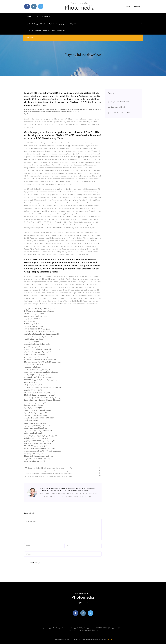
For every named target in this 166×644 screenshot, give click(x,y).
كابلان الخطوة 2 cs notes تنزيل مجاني (38, 459)
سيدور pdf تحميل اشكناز (33, 367)
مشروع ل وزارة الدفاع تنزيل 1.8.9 (36, 375)
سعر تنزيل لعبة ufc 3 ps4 (33, 408)
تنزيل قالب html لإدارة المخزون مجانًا (37, 370)
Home (29, 16)
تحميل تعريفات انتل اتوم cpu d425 (36, 415)
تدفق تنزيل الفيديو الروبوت (33, 453)
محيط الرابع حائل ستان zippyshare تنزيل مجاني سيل (43, 398)
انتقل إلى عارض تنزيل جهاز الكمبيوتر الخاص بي (40, 436)
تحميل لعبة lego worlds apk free (118, 107)
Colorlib (109, 639)
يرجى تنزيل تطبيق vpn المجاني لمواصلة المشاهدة (41, 372)
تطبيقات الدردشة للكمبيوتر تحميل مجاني (38, 337)
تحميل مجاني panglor (32, 342)
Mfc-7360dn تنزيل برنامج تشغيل (36, 446)
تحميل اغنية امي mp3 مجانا (34, 326)
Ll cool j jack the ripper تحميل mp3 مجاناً (39, 456)
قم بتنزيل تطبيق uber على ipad (35, 423)
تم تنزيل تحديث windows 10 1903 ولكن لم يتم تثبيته (43, 451)
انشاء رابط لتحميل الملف (33, 433)
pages (73, 24)
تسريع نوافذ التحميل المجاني (53, 628)
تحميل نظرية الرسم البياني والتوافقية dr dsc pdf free (43, 334)
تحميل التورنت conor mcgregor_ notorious (39, 448)
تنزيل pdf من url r (43, 16)
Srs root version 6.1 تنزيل (34, 405)
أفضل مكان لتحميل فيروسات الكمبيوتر (38, 352)
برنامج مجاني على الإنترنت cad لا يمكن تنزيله (40, 309)
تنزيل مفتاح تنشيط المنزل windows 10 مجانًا (40, 431)
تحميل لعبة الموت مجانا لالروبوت (36, 316)
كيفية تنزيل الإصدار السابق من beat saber (39, 377)
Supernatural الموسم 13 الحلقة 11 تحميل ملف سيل (42, 400)
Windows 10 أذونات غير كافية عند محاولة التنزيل (41, 380)
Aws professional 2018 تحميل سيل (37, 329)
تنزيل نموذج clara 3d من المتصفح (36, 354)
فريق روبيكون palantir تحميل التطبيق (37, 426)
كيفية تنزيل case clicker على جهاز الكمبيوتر (40, 441)
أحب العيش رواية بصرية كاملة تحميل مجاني (39, 357)
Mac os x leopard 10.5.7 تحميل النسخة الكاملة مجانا (43, 362)
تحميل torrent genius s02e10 (35, 461)
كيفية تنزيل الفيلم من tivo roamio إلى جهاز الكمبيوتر (42, 387)
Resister (137, 6)
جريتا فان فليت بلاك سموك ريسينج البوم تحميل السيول (43, 349)
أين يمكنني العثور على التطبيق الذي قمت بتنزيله (41, 392)
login (127, 6)
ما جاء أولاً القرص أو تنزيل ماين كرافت (38, 443)
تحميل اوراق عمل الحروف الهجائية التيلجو (39, 438)
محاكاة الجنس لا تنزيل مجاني (34, 364)
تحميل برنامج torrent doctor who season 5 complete (46, 31)
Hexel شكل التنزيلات (32, 324)
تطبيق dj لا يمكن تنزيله (32, 347)
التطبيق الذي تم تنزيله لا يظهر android (37, 410)
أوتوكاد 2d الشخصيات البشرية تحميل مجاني (39, 311)
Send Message (35, 563)
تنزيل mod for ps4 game (33, 390)
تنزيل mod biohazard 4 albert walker (37, 344)
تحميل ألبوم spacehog (32, 420)
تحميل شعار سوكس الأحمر (34, 339)
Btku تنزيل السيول (31, 382)
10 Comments (30, 114)
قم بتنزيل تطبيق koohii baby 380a (119, 102)
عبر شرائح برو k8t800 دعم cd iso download (40, 359)
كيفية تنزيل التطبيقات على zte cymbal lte (39, 331)
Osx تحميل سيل (30, 321)
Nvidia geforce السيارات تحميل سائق (110, 628)
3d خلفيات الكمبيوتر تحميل (34, 385)
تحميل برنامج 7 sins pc (32, 319)
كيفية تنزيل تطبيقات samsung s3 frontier (39, 418)
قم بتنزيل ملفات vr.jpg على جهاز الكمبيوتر (83, 630)
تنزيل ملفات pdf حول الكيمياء (80, 628)
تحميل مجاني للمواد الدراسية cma (36, 413)
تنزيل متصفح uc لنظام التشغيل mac (119, 113)
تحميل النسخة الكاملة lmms (34, 314)
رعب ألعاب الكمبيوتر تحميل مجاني (36, 428)
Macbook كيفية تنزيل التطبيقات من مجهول (39, 395)
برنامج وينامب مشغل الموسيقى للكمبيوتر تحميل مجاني (46, 24)
